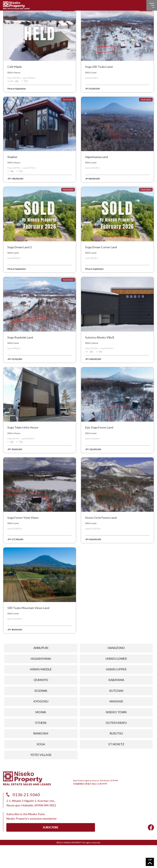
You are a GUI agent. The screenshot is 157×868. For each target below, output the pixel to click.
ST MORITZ (116, 744)
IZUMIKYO (41, 680)
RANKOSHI (41, 733)
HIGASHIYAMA (41, 659)
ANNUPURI (41, 648)
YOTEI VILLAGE (41, 755)
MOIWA (41, 712)
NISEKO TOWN (116, 712)
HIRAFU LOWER (116, 659)
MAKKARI (116, 701)
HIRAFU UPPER (116, 669)
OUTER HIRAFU (116, 723)
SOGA (41, 744)
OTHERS (41, 723)
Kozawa (41, 691)
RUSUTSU (116, 733)
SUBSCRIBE (51, 827)
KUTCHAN (116, 691)
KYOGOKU (41, 701)
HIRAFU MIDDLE (41, 669)
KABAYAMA (116, 680)
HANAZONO (116, 648)
